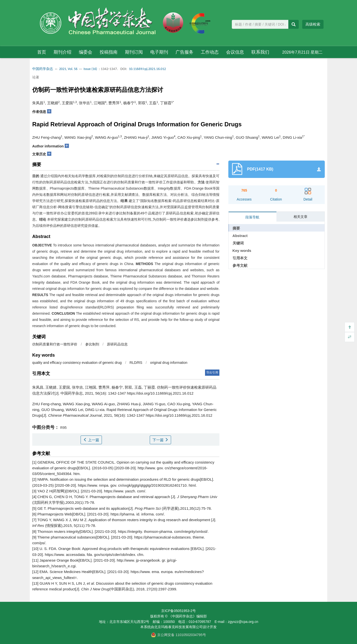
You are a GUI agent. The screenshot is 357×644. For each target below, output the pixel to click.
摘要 (236, 228)
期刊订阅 (134, 52)
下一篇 (160, 440)
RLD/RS (136, 363)
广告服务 (184, 52)
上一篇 (91, 440)
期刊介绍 (62, 52)
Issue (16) (90, 69)
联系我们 (260, 52)
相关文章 (300, 217)
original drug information (169, 363)
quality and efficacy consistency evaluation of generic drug (77, 363)
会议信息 (235, 52)
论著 (36, 77)
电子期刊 (159, 52)
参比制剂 (92, 344)
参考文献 (240, 265)
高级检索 (313, 24)
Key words (242, 251)
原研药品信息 (117, 344)
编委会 (86, 52)
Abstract (240, 236)
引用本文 (240, 258)
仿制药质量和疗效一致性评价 (55, 344)
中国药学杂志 (43, 69)
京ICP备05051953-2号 (178, 611)
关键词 (238, 243)
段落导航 (252, 217)
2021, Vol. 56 (68, 69)
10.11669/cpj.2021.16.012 (147, 69)
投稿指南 (109, 52)
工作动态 (210, 52)
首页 (42, 52)
